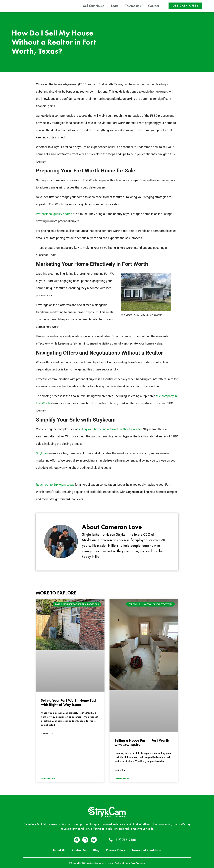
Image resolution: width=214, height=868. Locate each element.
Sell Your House (94, 6)
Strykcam (42, 453)
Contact (153, 6)
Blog (96, 850)
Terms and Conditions (147, 850)
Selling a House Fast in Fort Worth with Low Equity (142, 743)
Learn (115, 6)
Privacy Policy (116, 850)
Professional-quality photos (54, 214)
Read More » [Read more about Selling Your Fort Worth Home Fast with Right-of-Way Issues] (47, 734)
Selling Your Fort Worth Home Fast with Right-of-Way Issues (69, 702)
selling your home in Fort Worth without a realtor (110, 429)
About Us (58, 850)
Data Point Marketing (136, 863)
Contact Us (79, 850)
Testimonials (133, 6)
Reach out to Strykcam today (55, 485)
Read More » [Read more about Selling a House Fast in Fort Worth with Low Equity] (121, 770)
